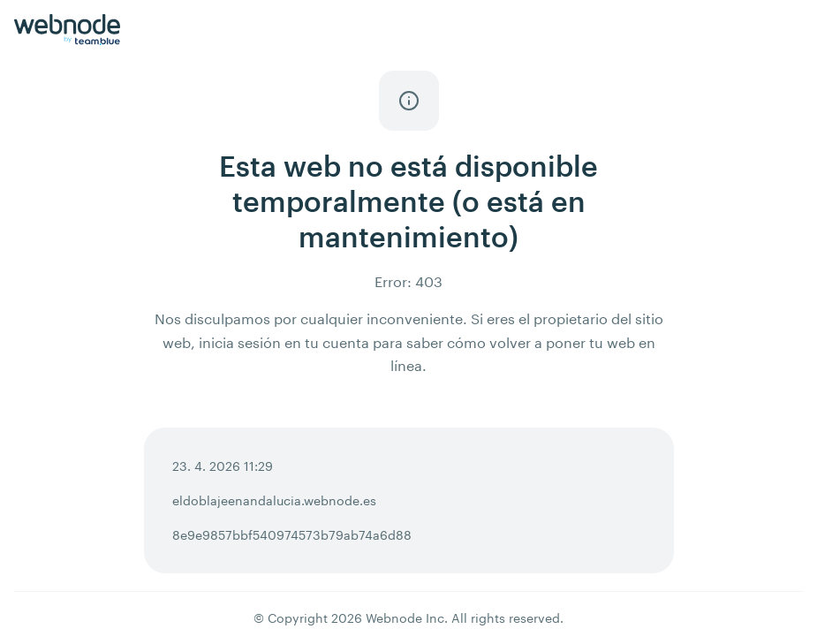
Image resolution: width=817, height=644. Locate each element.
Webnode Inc (405, 618)
